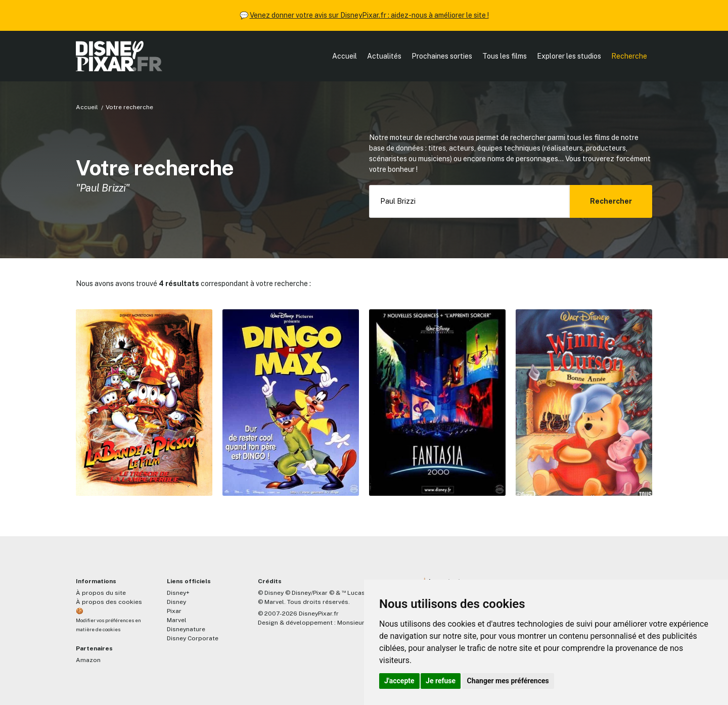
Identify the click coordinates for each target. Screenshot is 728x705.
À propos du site (101, 593)
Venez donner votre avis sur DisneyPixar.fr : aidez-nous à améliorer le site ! (369, 15)
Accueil (345, 56)
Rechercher (611, 201)
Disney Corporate (193, 638)
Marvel (177, 620)
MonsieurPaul (357, 623)
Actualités (384, 56)
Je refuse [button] (441, 681)
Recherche (629, 56)
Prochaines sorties (442, 56)
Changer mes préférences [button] (508, 681)
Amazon (88, 660)
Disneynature (186, 629)
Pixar (174, 611)
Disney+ (178, 593)
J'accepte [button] (399, 681)
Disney (176, 602)
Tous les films (505, 56)
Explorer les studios (569, 56)
